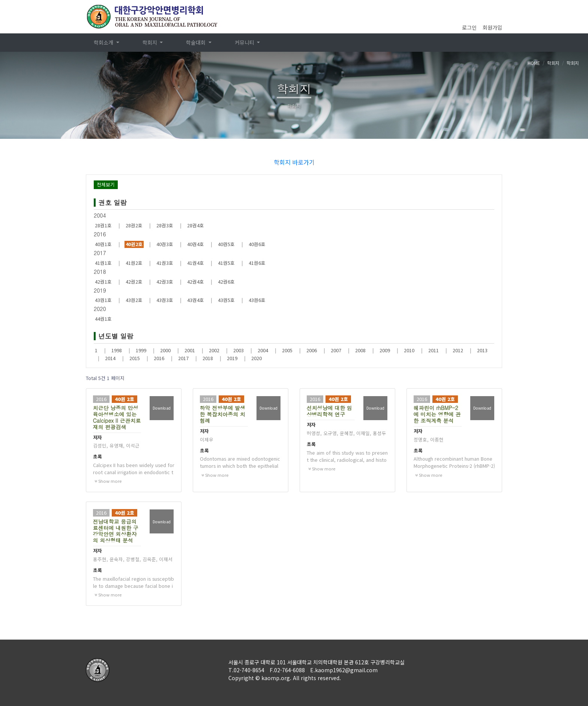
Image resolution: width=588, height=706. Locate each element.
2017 (183, 358)
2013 (482, 350)
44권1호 (103, 319)
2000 (165, 350)
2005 (287, 350)
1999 (141, 350)
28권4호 (196, 225)
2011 (433, 350)
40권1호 (103, 244)
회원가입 (492, 27)
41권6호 (257, 263)
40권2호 (134, 244)
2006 (312, 350)
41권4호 (196, 263)
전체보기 (106, 184)
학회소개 (104, 42)
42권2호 (134, 282)
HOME (534, 63)
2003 (238, 350)
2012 (458, 350)
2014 (110, 358)
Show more (108, 481)
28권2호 (134, 225)
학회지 (151, 42)
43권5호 (226, 300)
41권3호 (165, 263)
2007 (336, 350)
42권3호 (165, 282)
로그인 (469, 27)
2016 (159, 358)
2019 (232, 358)
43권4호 (196, 300)
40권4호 (196, 244)
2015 (135, 358)
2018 (208, 358)
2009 (385, 350)
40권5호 (226, 244)
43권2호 (134, 300)
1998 (117, 350)
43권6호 (257, 300)
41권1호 (103, 263)
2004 (263, 350)
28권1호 (103, 225)
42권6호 (226, 282)
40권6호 (257, 244)
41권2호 (134, 263)
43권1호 (103, 300)
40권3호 (165, 244)
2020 (256, 358)
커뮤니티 (245, 42)
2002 (214, 350)
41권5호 (226, 263)
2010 (409, 350)
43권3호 (165, 300)
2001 (190, 350)
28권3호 (165, 225)
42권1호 (103, 282)
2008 (360, 350)
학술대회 (196, 42)
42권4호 (196, 282)
